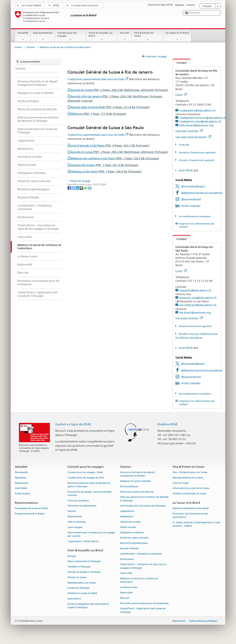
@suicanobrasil (191, 199)
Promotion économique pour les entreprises (144, 603)
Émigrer (72, 556)
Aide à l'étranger (77, 522)
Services (125, 36)
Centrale (184, 145)
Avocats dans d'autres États (110, 107)
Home (18, 47)
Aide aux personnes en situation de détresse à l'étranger (144, 499)
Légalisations (127, 511)
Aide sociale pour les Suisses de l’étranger (143, 506)
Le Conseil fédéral (31, 5)
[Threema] (82, 188)
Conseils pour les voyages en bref (86, 478)
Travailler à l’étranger (79, 567)
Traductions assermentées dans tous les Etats (98, 79)
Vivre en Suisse (181, 483)
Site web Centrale (189, 131)
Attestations (127, 517)
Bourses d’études (129, 548)
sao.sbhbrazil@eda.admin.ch (198, 305)
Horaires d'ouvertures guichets (197, 152)
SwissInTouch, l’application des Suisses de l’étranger (143, 610)
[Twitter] (74, 188)
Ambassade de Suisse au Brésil (31, 509)
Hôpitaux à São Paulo (106, 171)
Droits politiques (129, 486)
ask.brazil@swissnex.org (195, 312)
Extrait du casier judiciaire (134, 538)
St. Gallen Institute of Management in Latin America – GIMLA (197, 524)
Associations (74, 599)
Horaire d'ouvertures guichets (196, 160)
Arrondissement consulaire (195, 216)
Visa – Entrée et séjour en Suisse (190, 472)
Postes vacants (22, 494)
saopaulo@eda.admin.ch (195, 290)
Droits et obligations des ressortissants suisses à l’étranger (88, 606)
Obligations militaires (132, 533)
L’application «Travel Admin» (84, 541)
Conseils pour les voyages (70, 36)
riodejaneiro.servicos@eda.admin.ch (203, 118)
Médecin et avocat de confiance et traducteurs (139, 580)
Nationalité (126, 593)
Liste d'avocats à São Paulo (110, 145)
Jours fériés (186, 170)
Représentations (43, 36)
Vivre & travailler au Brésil (102, 36)
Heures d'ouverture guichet (195, 326)
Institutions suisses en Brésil (82, 593)
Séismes (72, 511)
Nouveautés (21, 472)
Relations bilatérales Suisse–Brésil (191, 509)
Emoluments (127, 559)
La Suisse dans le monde (84, 5)
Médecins (98, 114)
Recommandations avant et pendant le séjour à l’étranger (89, 485)
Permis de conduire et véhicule (137, 492)
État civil (125, 598)
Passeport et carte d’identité (135, 481)
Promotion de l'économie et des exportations (190, 516)
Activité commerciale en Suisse (189, 494)
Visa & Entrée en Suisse (147, 36)
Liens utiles (126, 573)
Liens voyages (75, 527)
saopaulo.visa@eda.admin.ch (198, 298)
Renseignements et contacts (188, 478)
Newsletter (21, 478)
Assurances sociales (130, 522)
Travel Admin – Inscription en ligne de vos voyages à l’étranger (143, 566)
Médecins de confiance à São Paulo (115, 158)
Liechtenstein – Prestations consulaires (141, 554)
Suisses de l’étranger (79, 588)
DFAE (56, 5)
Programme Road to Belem (30, 514)
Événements (21, 483)
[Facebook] (70, 188)
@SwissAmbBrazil (193, 186)
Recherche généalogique (134, 543)
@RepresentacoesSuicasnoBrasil (202, 193)
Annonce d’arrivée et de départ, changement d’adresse (138, 474)
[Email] (90, 188)
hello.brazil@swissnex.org (196, 125)
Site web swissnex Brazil (193, 137)
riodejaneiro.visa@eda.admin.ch (200, 121)
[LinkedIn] (78, 188)
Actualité (23, 36)
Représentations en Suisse (82, 583)
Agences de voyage (104, 165)
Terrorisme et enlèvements (82, 506)
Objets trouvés (128, 527)
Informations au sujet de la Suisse (191, 488)
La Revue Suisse (129, 587)
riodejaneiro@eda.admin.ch (197, 110)
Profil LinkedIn (191, 206)
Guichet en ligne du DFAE (73, 424)
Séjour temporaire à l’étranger (84, 562)
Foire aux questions (78, 501)
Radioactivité (75, 517)
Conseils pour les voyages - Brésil (85, 472)
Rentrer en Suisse (77, 577)
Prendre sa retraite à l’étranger (84, 572)
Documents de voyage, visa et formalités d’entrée (89, 494)
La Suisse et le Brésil (177, 36)
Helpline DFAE (167, 424)
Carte (181, 95)
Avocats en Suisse (119, 90)
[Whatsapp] (86, 188)
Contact (180, 63)
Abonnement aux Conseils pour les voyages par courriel (91, 534)
